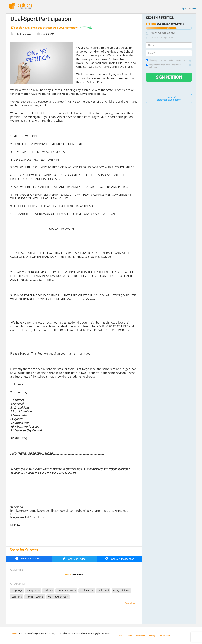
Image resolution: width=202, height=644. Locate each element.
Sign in (185, 9)
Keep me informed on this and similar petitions (163, 67)
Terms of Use (167, 635)
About (130, 635)
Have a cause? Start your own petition (169, 99)
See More (130, 604)
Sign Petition (169, 78)
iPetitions (23, 6)
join (194, 9)
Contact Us (141, 635)
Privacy (154, 635)
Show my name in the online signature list (165, 61)
